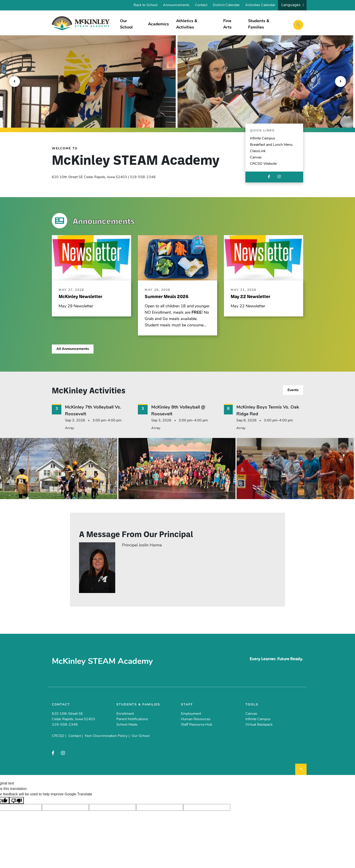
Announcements (176, 5)
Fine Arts (227, 24)
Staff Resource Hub (197, 725)
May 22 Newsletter (248, 306)
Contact (201, 5)
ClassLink (258, 151)
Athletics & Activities (187, 24)
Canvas (256, 158)
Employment (191, 714)
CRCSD (58, 736)
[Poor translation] (17, 800)
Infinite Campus (263, 139)
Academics (158, 24)
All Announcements (73, 349)
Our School (126, 24)
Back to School (146, 5)
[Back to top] (301, 769)
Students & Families (259, 24)
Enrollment (125, 714)
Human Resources (196, 719)
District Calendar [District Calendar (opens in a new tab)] (226, 5)
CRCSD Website (263, 164)
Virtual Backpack (259, 725)
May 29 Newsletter (76, 306)
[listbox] (292, 5)
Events (293, 390)
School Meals (127, 725)
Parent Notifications (132, 719)
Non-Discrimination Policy (106, 736)
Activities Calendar (260, 5)
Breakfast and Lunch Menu (271, 145)
